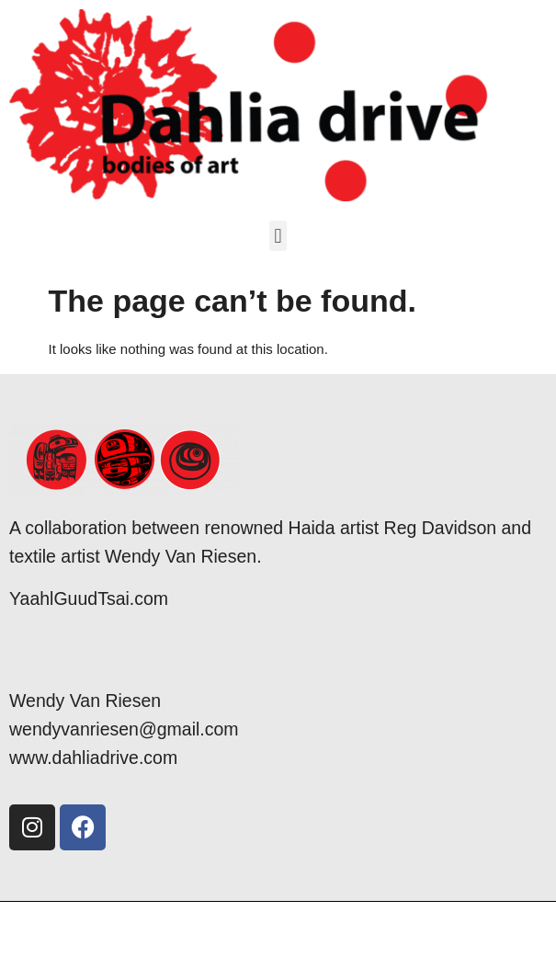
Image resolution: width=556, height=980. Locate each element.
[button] (278, 236)
